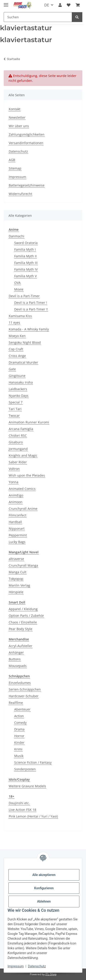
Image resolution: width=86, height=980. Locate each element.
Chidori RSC (18, 435)
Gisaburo (16, 442)
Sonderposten (25, 769)
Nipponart (17, 528)
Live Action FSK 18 (22, 810)
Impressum (16, 966)
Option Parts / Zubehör (26, 616)
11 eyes (14, 323)
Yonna (14, 482)
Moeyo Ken (17, 336)
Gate (12, 369)
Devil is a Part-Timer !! (31, 309)
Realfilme (16, 703)
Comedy (20, 723)
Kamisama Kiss (20, 316)
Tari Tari (15, 409)
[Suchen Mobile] (38, 17)
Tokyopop (16, 579)
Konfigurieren (44, 888)
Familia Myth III (26, 263)
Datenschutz (37, 966)
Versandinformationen (26, 143)
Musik (19, 756)
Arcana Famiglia (21, 429)
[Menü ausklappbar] (6, 3)
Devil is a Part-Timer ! (31, 303)
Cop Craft (16, 349)
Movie (19, 289)
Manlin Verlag (19, 585)
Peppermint (18, 535)
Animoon (16, 502)
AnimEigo (16, 495)
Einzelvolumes (20, 683)
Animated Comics (22, 489)
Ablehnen (44, 901)
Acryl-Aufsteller (21, 646)
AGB (12, 160)
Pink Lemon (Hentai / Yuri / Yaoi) (33, 816)
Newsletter (17, 117)
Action (19, 716)
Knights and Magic (23, 455)
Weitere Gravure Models (27, 786)
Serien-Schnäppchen (25, 689)
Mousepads (18, 666)
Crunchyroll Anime (23, 509)
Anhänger (16, 652)
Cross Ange (17, 356)
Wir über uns (19, 126)
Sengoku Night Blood (25, 342)
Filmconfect (18, 515)
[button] (60, 5)
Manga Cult (18, 572)
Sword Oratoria (26, 243)
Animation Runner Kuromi (29, 422)
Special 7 (16, 402)
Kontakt (15, 109)
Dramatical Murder (23, 362)
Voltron (14, 469)
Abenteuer (22, 709)
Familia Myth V (25, 276)
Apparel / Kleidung (23, 609)
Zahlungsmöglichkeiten (27, 134)
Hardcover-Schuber (24, 696)
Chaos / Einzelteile (23, 622)
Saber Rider (18, 462)
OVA (17, 283)
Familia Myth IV (26, 269)
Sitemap (15, 168)
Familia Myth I (25, 249)
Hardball (15, 522)
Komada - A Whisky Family (29, 329)
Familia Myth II (25, 256)
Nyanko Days (19, 396)
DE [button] (47, 5)
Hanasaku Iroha (21, 382)
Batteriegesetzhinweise (27, 185)
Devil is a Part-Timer (24, 296)
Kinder (19, 743)
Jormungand (18, 449)
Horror (19, 736)
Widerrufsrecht (20, 194)
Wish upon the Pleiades (27, 475)
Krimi (18, 749)
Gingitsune (17, 376)
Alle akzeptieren (44, 875)
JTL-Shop (51, 974)
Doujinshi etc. (19, 803)
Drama (19, 729)
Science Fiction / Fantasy (33, 762)
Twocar (14, 416)
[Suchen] (77, 17)
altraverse (16, 559)
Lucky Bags (17, 542)
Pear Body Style (21, 629)
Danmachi (17, 236)
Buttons (15, 659)
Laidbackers (18, 389)
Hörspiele (16, 592)
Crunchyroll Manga (23, 565)
